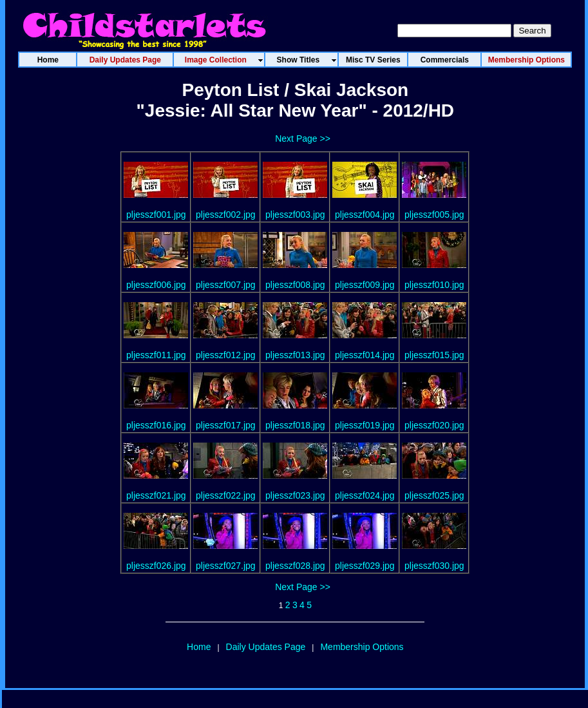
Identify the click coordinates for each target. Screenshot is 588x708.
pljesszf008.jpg (295, 285)
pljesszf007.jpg (226, 285)
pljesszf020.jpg (434, 425)
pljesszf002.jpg (226, 215)
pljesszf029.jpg (365, 566)
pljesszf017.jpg (226, 425)
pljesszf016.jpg (156, 425)
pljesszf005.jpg (434, 215)
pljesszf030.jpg (434, 566)
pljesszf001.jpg (156, 215)
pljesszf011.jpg (156, 355)
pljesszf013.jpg (295, 355)
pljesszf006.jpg (156, 285)
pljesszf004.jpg (365, 215)
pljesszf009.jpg (365, 285)
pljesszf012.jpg (226, 355)
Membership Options (362, 647)
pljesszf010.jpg (434, 285)
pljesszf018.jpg (295, 425)
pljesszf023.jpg (295, 495)
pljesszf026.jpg (156, 566)
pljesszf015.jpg (434, 355)
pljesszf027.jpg (226, 566)
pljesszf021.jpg (156, 495)
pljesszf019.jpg (365, 425)
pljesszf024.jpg (365, 495)
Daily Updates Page (266, 647)
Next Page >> (303, 139)
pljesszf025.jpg (434, 495)
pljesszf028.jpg (295, 566)
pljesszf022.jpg (226, 495)
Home (199, 647)
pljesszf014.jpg (365, 355)
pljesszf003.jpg (295, 215)
